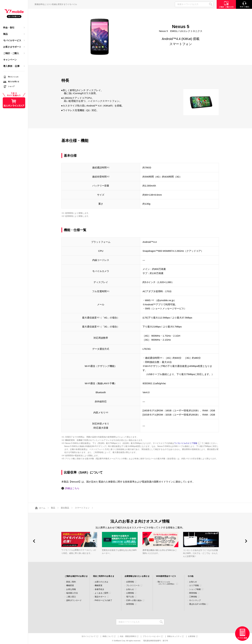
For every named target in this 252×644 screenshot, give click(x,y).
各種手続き (99, 589)
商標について (108, 636)
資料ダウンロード (74, 600)
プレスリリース (133, 586)
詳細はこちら (72, 488)
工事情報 (193, 597)
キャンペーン (10, 60)
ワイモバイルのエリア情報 (186, 443)
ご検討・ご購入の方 (226, 4)
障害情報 (193, 593)
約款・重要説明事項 (128, 636)
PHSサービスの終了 (103, 600)
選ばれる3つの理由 (197, 604)
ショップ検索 (195, 589)
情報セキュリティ (174, 636)
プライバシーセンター (152, 636)
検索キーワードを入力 (161, 622)
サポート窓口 (244, 4)
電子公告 (130, 597)
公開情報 (130, 593)
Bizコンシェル (166, 583)
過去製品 (65, 508)
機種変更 (70, 586)
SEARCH (211, 4)
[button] (34, 541)
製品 (5, 34)
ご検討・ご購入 (11, 53)
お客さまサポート (12, 47)
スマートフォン (82, 508)
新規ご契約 (71, 582)
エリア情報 (194, 586)
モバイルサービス (12, 40)
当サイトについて (89, 636)
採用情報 (130, 604)
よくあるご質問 (101, 593)
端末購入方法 (72, 593)
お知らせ (130, 589)
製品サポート (100, 597)
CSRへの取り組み (134, 600)
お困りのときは (101, 582)
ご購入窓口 (71, 597)
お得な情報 (71, 589)
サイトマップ (195, 600)
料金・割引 (9, 28)
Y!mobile (14, 14)
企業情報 (130, 582)
